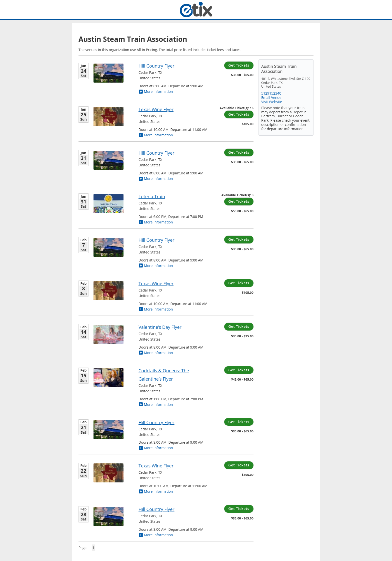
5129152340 (271, 93)
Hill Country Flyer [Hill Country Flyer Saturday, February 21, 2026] (156, 422)
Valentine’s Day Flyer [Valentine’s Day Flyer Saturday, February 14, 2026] (160, 327)
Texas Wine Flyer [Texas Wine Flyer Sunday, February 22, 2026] (156, 466)
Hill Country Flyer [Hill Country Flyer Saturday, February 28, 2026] (156, 509)
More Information (156, 91)
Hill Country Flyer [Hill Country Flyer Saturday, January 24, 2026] (156, 66)
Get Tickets (239, 65)
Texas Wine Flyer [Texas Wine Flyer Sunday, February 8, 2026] (156, 284)
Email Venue (271, 97)
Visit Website (272, 102)
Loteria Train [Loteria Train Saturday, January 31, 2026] (152, 196)
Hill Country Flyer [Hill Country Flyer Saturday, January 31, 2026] (156, 153)
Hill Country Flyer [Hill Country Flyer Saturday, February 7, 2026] (156, 240)
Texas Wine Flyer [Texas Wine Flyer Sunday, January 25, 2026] (156, 109)
